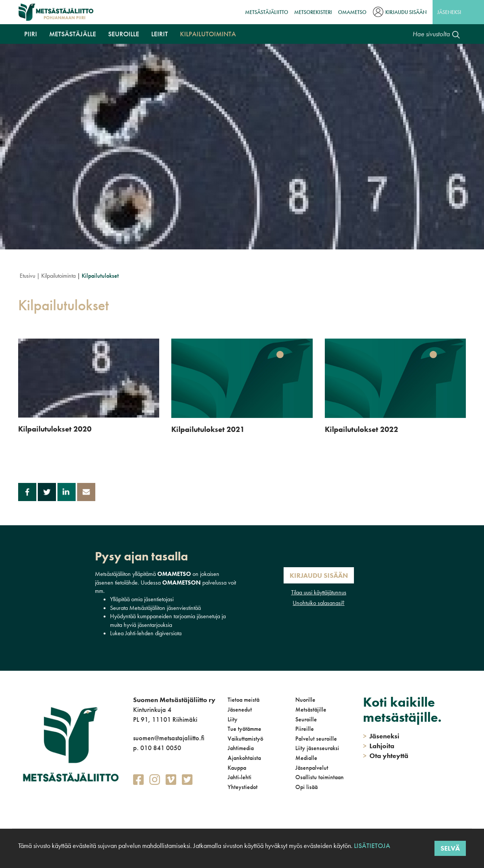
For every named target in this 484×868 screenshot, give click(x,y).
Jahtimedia (241, 748)
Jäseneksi (449, 12)
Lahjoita (379, 746)
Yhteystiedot (243, 787)
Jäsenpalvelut (312, 768)
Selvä (450, 848)
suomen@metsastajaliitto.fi (169, 738)
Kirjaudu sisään (406, 12)
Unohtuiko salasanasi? (319, 603)
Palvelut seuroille (316, 739)
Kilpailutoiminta (208, 34)
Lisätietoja (371, 846)
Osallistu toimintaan (320, 777)
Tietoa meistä (244, 700)
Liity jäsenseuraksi (317, 748)
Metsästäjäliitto (267, 12)
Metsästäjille (311, 709)
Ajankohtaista (244, 758)
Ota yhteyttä (386, 756)
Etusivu (27, 276)
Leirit (160, 34)
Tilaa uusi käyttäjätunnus (319, 592)
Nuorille (305, 700)
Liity (233, 719)
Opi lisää (306, 787)
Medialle (306, 758)
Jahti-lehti (240, 777)
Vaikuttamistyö (245, 739)
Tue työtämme (244, 729)
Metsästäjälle (73, 34)
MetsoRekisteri (313, 12)
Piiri (31, 34)
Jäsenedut (240, 709)
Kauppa (237, 768)
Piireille (305, 729)
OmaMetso (352, 12)
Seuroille (124, 34)
